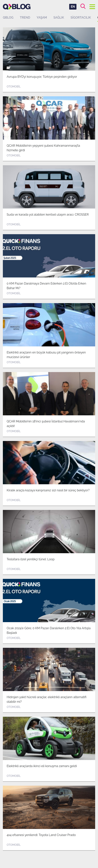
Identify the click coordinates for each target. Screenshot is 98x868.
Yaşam (42, 18)
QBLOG (8, 18)
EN (73, 7)
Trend (25, 18)
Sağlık (59, 18)
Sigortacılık (81, 18)
